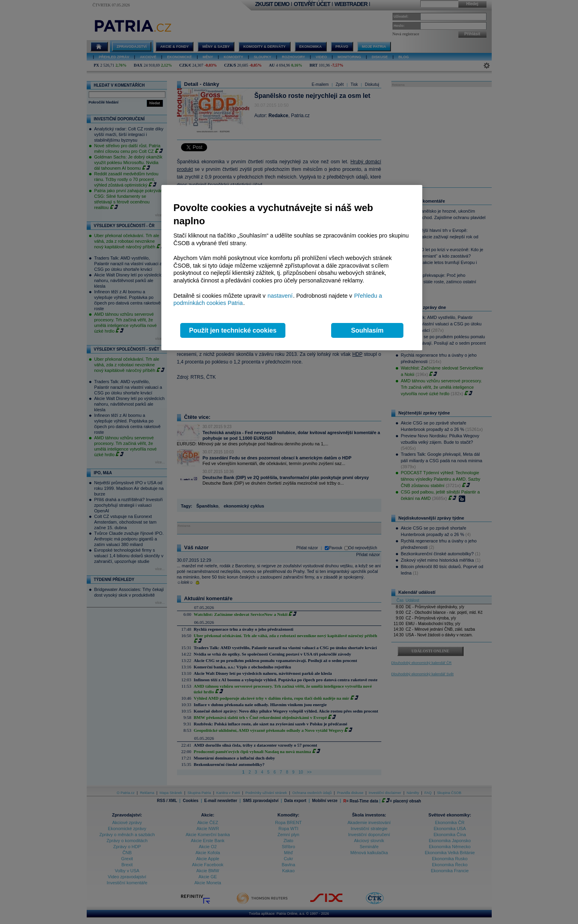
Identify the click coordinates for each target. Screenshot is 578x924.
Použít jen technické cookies (233, 330)
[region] (292, 268)
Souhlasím (367, 330)
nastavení (280, 296)
